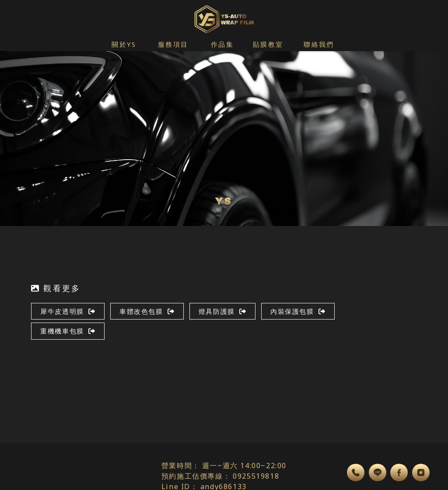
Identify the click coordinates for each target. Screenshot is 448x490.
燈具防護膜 (223, 311)
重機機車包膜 (68, 331)
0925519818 (256, 476)
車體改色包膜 (147, 311)
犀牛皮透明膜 (68, 311)
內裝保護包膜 (298, 311)
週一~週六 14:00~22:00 (244, 466)
